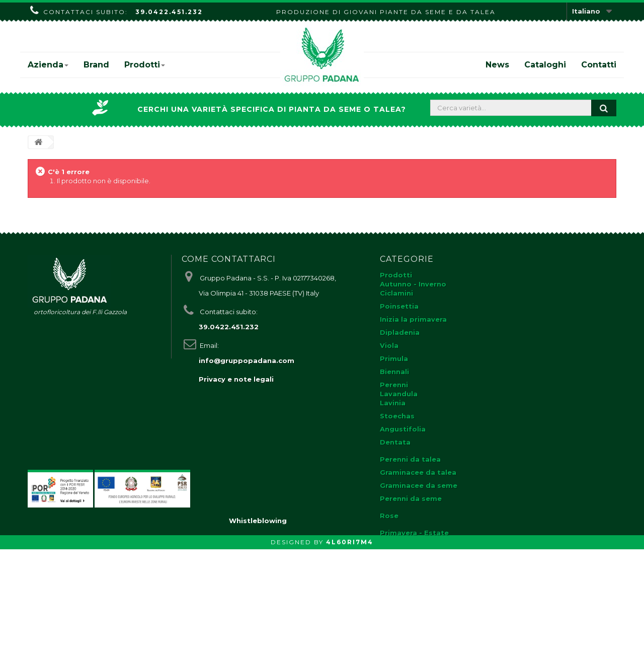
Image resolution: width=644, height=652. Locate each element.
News (497, 65)
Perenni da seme (411, 498)
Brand (96, 65)
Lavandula (399, 394)
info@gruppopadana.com (247, 360)
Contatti (599, 65)
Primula (394, 358)
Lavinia (393, 403)
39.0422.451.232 (169, 12)
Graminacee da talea (418, 472)
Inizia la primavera (413, 319)
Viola (389, 345)
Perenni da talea (410, 459)
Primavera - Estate (414, 533)
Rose (389, 516)
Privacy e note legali (236, 379)
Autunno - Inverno (413, 284)
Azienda (48, 65)
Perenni (394, 385)
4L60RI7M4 (350, 645)
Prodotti (145, 65)
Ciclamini (396, 293)
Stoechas (397, 416)
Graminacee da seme (419, 485)
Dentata (395, 442)
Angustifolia (403, 429)
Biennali (394, 372)
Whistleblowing (258, 623)
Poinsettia (399, 306)
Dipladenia (400, 332)
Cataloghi (545, 65)
